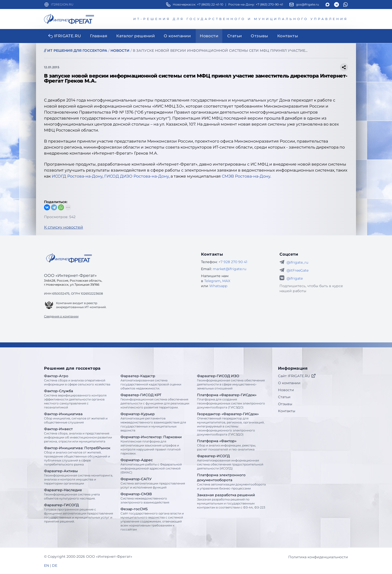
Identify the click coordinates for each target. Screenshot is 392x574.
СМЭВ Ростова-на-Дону (246, 176)
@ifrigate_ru (297, 262)
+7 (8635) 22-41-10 (210, 4)
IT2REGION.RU (62, 4)
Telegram (212, 281)
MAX (226, 281)
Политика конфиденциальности (318, 557)
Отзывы (285, 404)
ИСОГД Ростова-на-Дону (77, 176)
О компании (289, 383)
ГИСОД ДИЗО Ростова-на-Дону (136, 176)
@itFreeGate (297, 270)
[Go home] (69, 258)
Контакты (287, 411)
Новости (286, 390)
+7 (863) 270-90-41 (269, 4)
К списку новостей (63, 227)
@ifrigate (295, 278)
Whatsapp (218, 286)
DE (55, 565)
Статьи (284, 397)
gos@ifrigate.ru (307, 4)
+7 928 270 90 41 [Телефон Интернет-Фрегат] (233, 262)
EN (46, 565)
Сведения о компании (61, 316)
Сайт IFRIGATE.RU (297, 376)
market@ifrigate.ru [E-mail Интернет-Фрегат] (229, 269)
